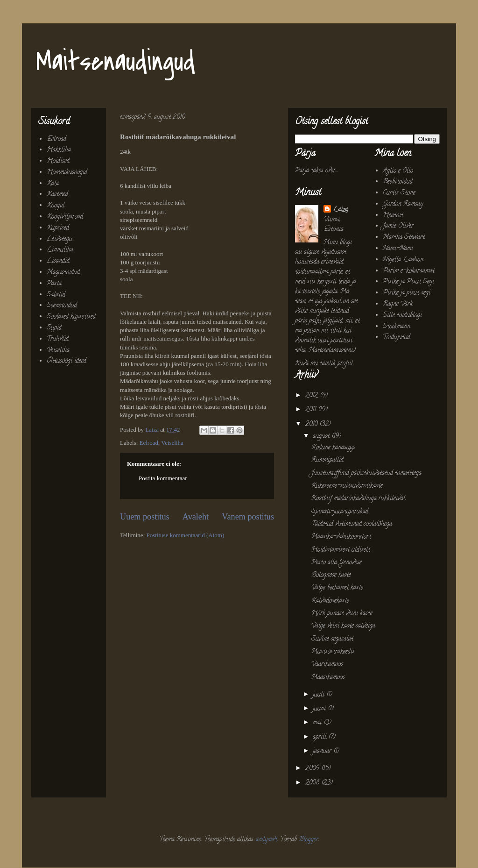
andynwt (267, 840)
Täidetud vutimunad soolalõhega (352, 524)
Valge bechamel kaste (337, 588)
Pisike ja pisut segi (407, 293)
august (322, 437)
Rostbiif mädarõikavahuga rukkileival (358, 499)
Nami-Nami (398, 249)
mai (318, 723)
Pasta (54, 284)
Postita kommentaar (163, 478)
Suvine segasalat (332, 639)
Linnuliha (60, 250)
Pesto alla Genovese (337, 563)
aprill (320, 737)
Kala (53, 184)
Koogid (56, 206)
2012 (313, 396)
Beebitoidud (398, 182)
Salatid (56, 295)
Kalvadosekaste (330, 601)
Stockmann (397, 327)
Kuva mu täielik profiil (324, 364)
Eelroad (149, 443)
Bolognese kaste (331, 575)
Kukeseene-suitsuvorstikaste (347, 486)
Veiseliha (172, 443)
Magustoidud (63, 273)
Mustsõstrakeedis (333, 652)
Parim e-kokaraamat (409, 271)
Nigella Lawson (403, 260)
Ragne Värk (398, 304)
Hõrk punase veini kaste (342, 614)
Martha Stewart (404, 238)
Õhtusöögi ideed (67, 361)
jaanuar (323, 751)
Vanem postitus (248, 517)
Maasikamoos (328, 678)
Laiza (340, 210)
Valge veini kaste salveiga (343, 626)
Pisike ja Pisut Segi (408, 282)
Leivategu (60, 239)
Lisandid (58, 261)
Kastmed (57, 195)
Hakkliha (59, 150)
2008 (313, 783)
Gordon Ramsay (403, 204)
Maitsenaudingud (116, 62)
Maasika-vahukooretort (341, 537)
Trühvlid (58, 339)
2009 (313, 769)
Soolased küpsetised (71, 317)
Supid (54, 328)
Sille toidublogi (402, 316)
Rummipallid (327, 460)
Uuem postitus (145, 517)
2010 (312, 424)
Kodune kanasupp (333, 448)
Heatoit (393, 216)
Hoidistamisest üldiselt (341, 550)
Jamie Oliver (398, 226)
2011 (312, 410)
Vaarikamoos (327, 665)
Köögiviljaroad (65, 217)
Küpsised (58, 228)
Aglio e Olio (398, 171)
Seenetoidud (62, 306)
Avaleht (196, 517)
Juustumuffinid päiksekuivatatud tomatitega (366, 473)
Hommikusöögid (67, 173)
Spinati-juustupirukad (340, 512)
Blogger (309, 840)
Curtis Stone (399, 193)
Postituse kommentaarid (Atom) (186, 535)
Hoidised (58, 161)
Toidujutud (397, 338)
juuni (320, 709)
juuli (320, 695)
